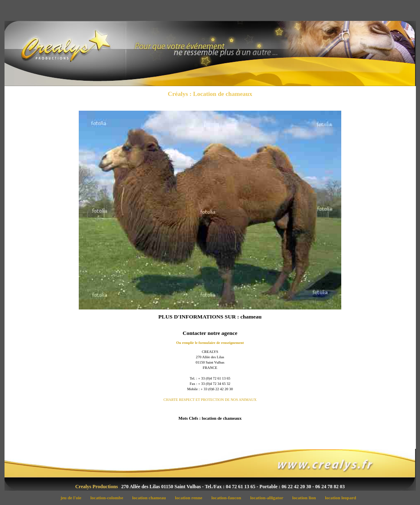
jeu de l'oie (73, 498)
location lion (306, 498)
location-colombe (109, 498)
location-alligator (269, 498)
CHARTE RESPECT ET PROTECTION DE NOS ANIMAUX (210, 400)
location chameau (151, 498)
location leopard (342, 498)
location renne (191, 498)
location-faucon (229, 498)
